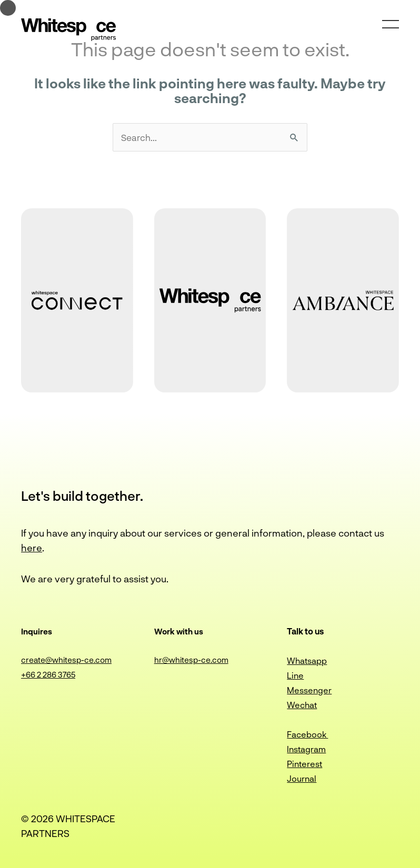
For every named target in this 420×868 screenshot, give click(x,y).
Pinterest (304, 764)
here (32, 548)
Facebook (307, 734)
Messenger (309, 690)
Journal (302, 778)
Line (295, 675)
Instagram (306, 749)
